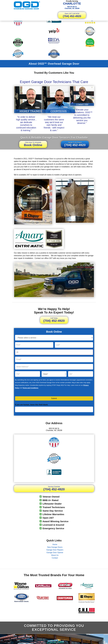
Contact (55, 558)
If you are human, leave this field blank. (32, 405)
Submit (54, 398)
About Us (55, 555)
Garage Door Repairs (55, 550)
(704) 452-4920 (72, 15)
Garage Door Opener (55, 553)
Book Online (33, 144)
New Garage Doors (55, 547)
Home (55, 544)
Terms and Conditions (30, 388)
